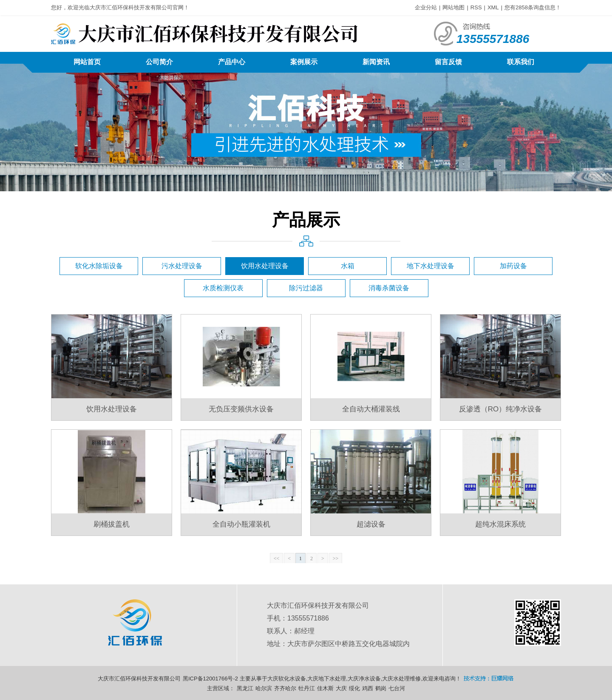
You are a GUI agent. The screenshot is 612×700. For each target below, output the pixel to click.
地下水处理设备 (431, 266)
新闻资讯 (376, 62)
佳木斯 (325, 688)
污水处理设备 (182, 266)
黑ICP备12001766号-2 (210, 679)
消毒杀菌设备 (389, 288)
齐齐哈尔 (285, 688)
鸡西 (368, 688)
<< (277, 558)
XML (493, 7)
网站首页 (87, 62)
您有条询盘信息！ (533, 7)
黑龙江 (245, 688)
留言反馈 (448, 62)
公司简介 (159, 62)
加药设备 (513, 266)
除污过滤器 (306, 288)
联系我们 (521, 62)
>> (336, 558)
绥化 (354, 688)
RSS (476, 7)
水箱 (348, 266)
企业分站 (426, 7)
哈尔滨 (264, 688)
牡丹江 (307, 688)
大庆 (341, 688)
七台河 (397, 688)
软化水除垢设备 (99, 266)
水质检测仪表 (223, 288)
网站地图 (453, 7)
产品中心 (232, 62)
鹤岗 (381, 688)
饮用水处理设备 (265, 266)
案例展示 (304, 62)
